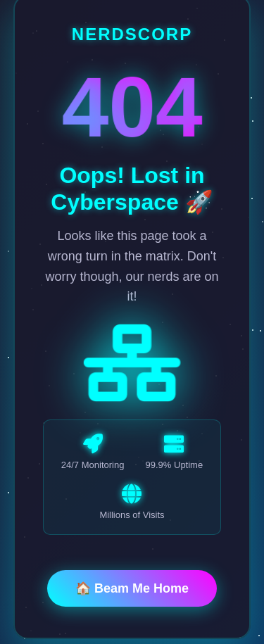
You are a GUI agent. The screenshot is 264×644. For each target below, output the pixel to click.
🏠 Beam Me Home (132, 590)
